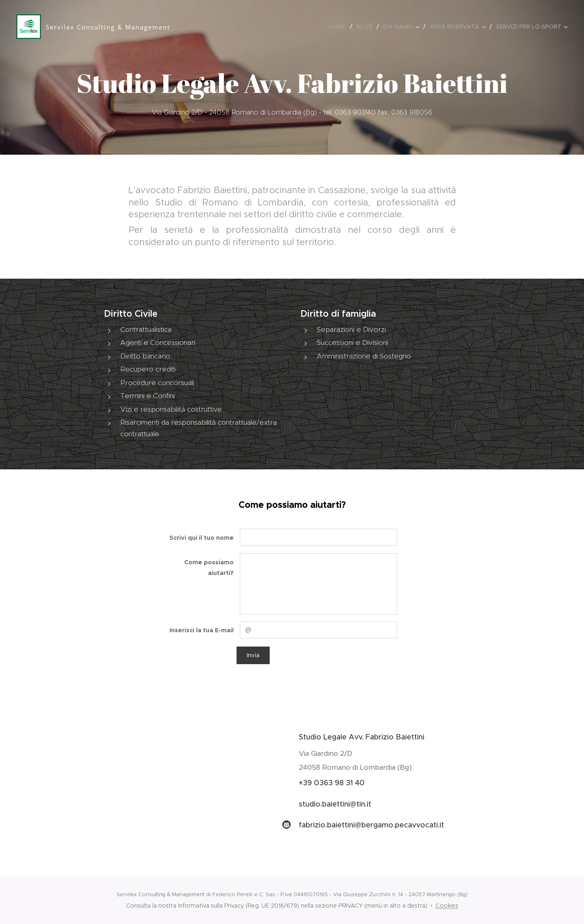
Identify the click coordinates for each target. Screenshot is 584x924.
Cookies (447, 906)
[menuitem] (340, 27)
